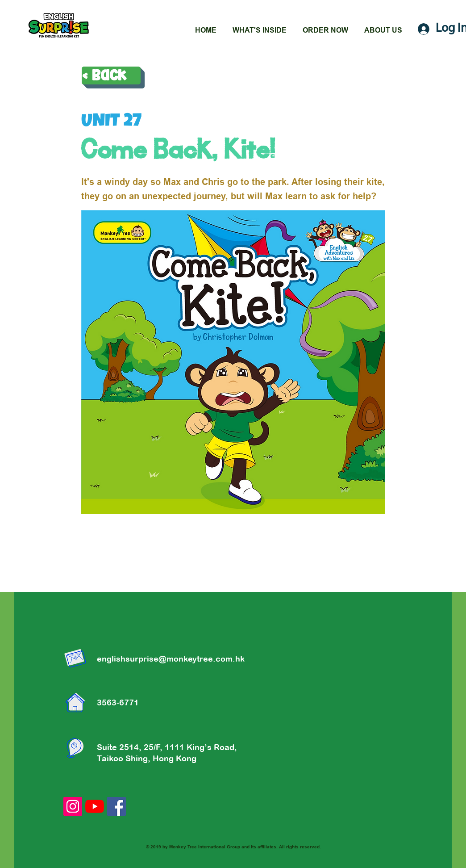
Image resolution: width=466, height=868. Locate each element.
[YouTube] (95, 806)
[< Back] (111, 75)
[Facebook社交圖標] (116, 806)
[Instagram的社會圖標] (73, 806)
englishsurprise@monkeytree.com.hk (171, 659)
